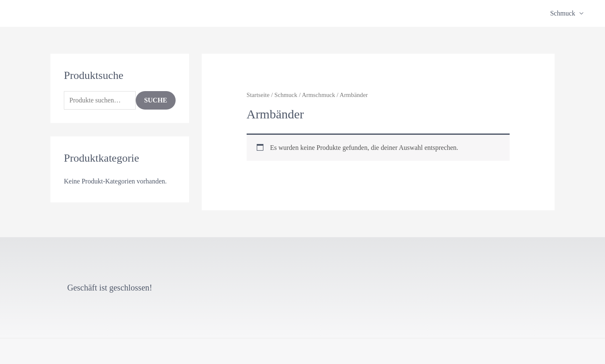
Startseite (258, 95)
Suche (156, 100)
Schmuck (563, 13)
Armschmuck (318, 95)
